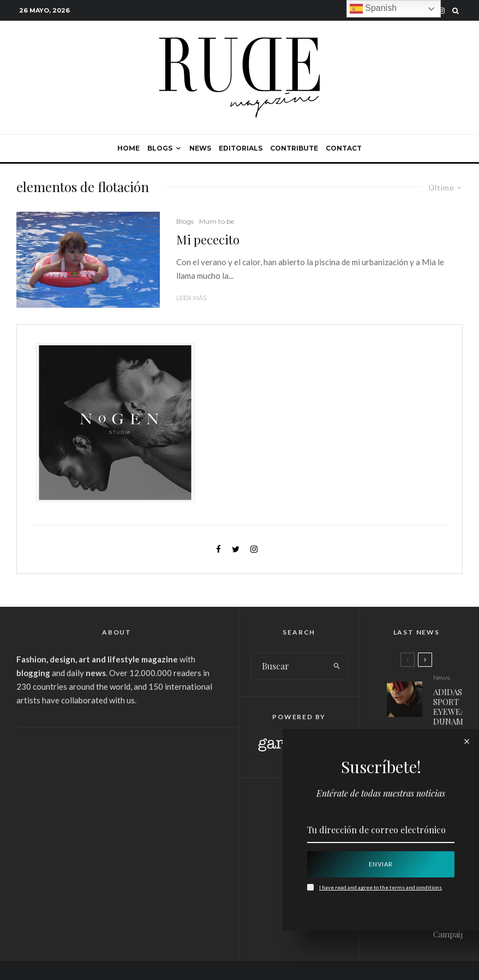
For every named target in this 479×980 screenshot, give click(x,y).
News (200, 148)
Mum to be (217, 221)
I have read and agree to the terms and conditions (381, 887)
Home (128, 148)
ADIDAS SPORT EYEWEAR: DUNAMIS (453, 707)
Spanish (373, 9)
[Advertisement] (117, 820)
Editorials (241, 148)
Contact (344, 148)
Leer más (191, 298)
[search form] (289, 666)
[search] (337, 666)
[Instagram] (442, 11)
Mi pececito (208, 240)
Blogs (160, 148)
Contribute (294, 148)
